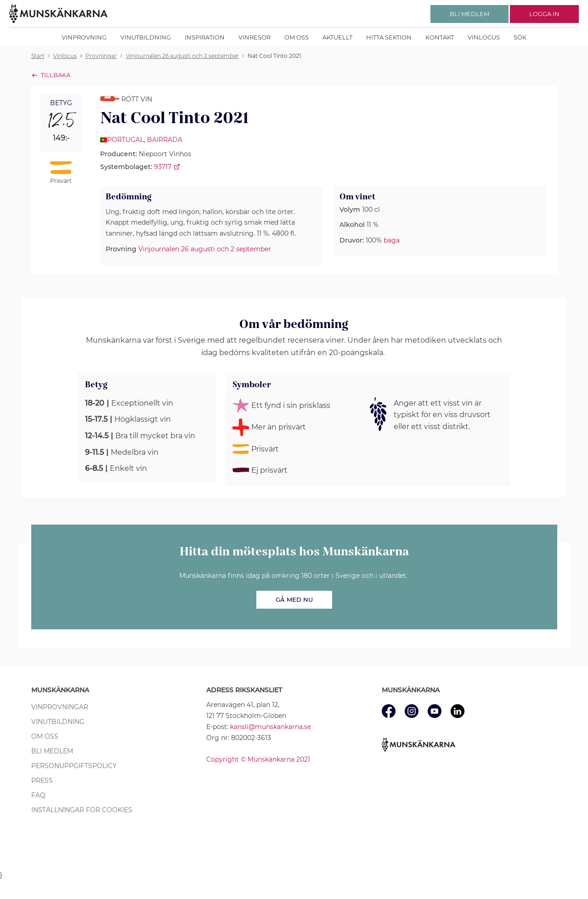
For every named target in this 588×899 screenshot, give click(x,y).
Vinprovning (84, 37)
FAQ (38, 795)
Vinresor (254, 37)
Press (42, 780)
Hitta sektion (389, 37)
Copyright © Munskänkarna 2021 (258, 759)
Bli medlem (52, 751)
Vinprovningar (60, 707)
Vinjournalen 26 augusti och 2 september (205, 249)
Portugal (125, 140)
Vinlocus (484, 37)
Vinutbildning (146, 37)
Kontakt (440, 37)
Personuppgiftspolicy (74, 766)
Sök (520, 37)
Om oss (297, 37)
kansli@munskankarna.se (271, 727)
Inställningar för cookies (82, 810)
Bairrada (165, 140)
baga (392, 240)
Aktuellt (337, 37)
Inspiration (205, 37)
